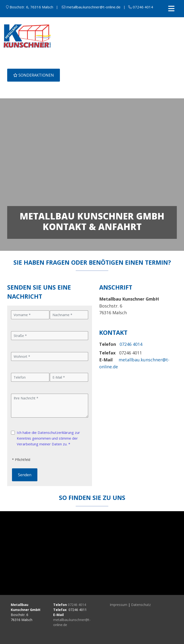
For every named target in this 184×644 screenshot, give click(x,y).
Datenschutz (141, 605)
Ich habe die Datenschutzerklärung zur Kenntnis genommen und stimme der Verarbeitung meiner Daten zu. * (48, 438)
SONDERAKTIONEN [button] (34, 75)
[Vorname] (30, 315)
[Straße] (50, 336)
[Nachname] (69, 315)
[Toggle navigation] (171, 9)
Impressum (118, 605)
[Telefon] (30, 377)
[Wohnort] (50, 356)
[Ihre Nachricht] (50, 406)
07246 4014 (77, 605)
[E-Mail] (69, 377)
